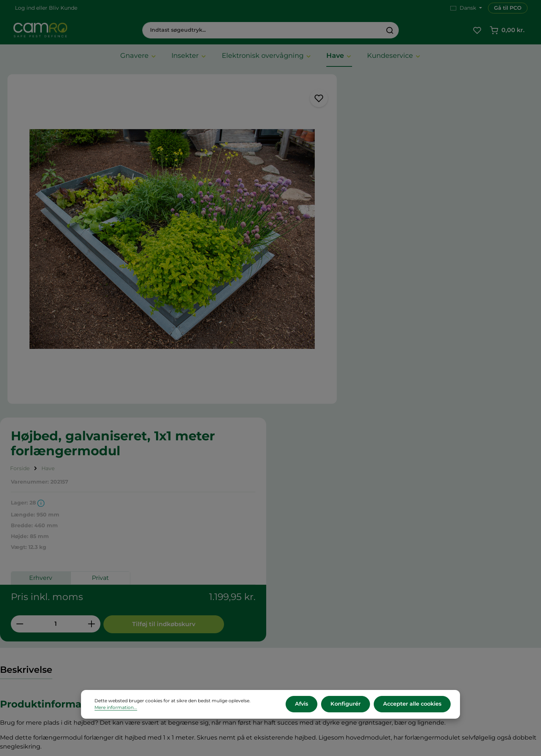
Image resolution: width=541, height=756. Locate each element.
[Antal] (369, 278)
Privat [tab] (414, 233)
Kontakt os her (440, 676)
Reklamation (167, 645)
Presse (293, 615)
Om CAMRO (166, 595)
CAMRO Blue (302, 595)
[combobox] (262, 31)
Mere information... (116, 708)
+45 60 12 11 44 (439, 620)
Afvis (305, 705)
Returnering (166, 635)
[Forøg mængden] (405, 278)
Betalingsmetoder (174, 625)
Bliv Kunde (63, 8)
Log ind (25, 8)
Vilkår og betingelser (177, 605)
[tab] (26, 405)
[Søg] (390, 31)
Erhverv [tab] (354, 233)
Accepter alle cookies (413, 705)
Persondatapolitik (173, 654)
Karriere (295, 605)
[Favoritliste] (477, 31)
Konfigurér (347, 705)
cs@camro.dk (452, 628)
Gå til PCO (508, 8)
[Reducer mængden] (333, 278)
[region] (158, 225)
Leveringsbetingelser (178, 615)
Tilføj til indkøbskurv (473, 278)
